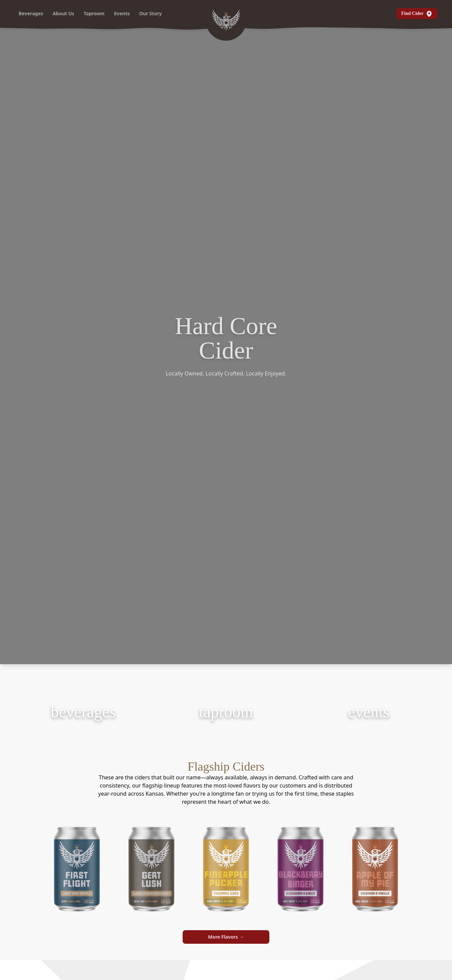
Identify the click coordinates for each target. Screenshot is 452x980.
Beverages (31, 13)
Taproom (94, 13)
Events (122, 13)
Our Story (151, 13)
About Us (63, 13)
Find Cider (417, 14)
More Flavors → (226, 937)
